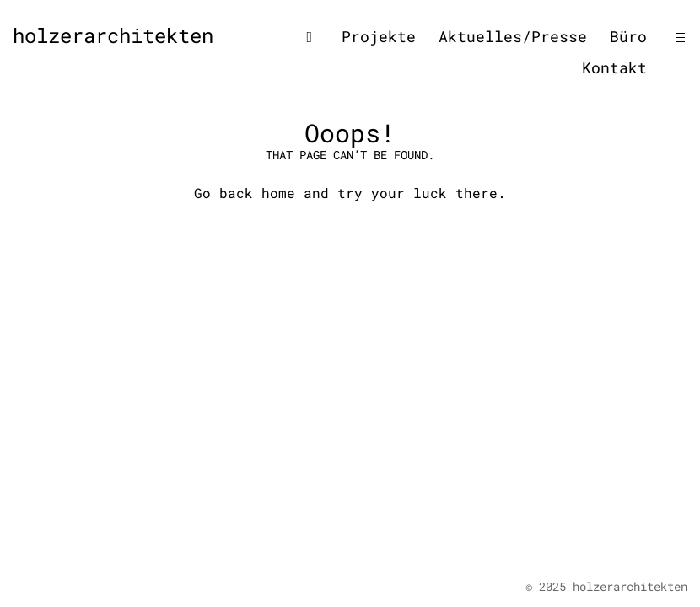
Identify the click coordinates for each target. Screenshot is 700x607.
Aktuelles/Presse (513, 36)
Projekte (379, 36)
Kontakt (614, 67)
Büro (628, 36)
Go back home (245, 193)
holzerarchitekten (113, 35)
